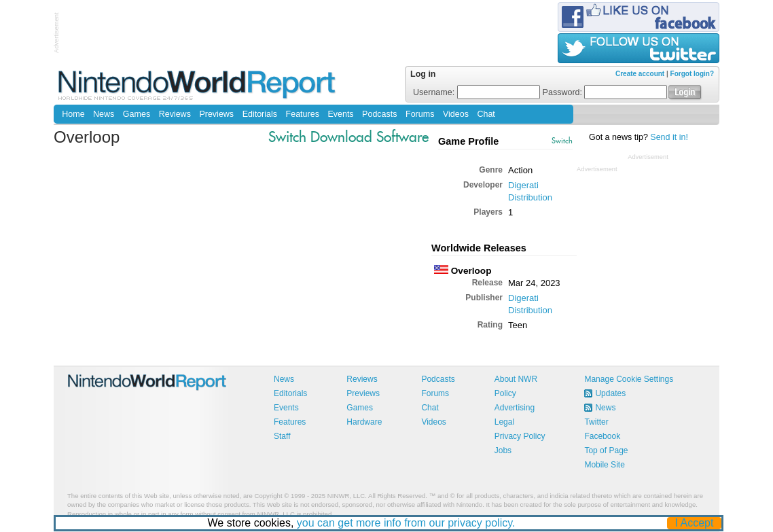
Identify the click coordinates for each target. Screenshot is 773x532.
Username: (477, 92)
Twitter (596, 422)
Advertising (515, 408)
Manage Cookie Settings (629, 379)
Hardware (364, 422)
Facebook (602, 436)
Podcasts (379, 114)
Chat (486, 114)
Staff (282, 436)
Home (73, 114)
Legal (504, 422)
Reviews (175, 114)
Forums (420, 114)
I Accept (695, 523)
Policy (505, 393)
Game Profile (468, 141)
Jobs (503, 450)
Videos (456, 114)
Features (303, 114)
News (104, 114)
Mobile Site (604, 465)
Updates (610, 393)
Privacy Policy (520, 436)
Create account (640, 74)
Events (340, 114)
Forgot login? (692, 74)
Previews (216, 114)
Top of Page (606, 450)
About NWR (516, 379)
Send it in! (669, 137)
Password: (605, 92)
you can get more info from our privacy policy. (406, 523)
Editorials (260, 114)
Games (137, 114)
